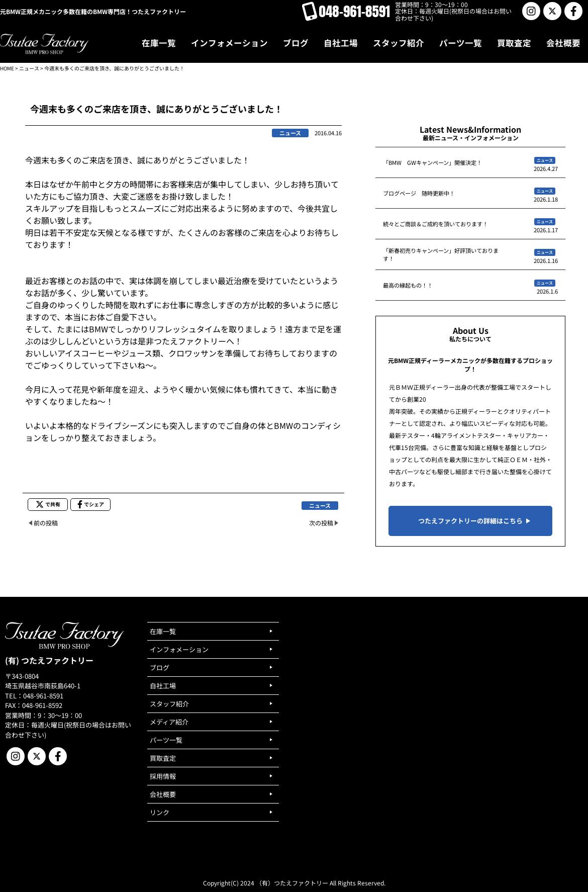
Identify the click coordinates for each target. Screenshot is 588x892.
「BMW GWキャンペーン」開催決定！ (432, 162)
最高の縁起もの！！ (408, 285)
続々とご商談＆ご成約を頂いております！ (435, 224)
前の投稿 (46, 523)
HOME (7, 68)
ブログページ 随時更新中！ (419, 193)
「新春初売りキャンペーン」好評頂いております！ (441, 254)
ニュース (29, 68)
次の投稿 (321, 523)
